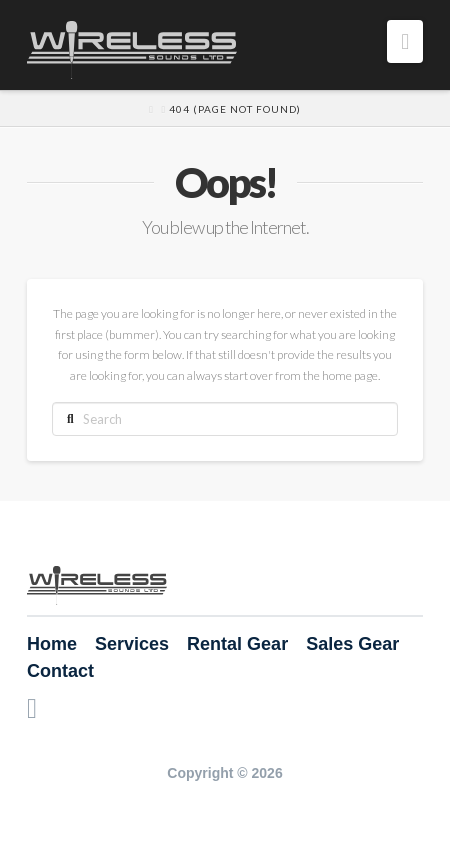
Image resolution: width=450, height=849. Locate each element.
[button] (405, 41)
